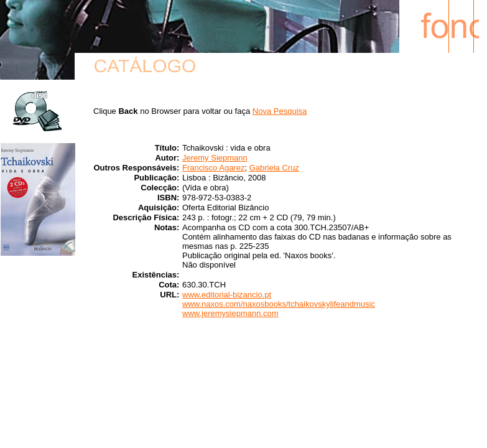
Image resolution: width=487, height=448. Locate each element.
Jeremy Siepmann (215, 158)
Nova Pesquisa (280, 111)
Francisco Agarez (213, 168)
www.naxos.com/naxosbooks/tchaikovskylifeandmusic (279, 304)
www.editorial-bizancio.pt (227, 295)
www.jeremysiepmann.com (230, 313)
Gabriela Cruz (274, 168)
